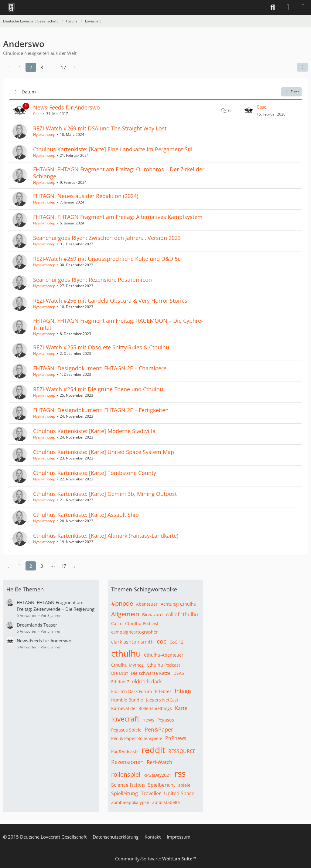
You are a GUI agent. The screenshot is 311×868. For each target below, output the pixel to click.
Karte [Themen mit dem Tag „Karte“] (181, 708)
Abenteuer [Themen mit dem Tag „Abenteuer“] (147, 604)
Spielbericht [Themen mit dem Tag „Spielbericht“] (162, 785)
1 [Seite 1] (20, 67)
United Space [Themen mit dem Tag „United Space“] (179, 793)
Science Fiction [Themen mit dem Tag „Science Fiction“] (128, 785)
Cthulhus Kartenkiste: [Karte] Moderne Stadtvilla (94, 431)
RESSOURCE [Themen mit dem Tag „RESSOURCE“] (182, 751)
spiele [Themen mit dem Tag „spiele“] (184, 785)
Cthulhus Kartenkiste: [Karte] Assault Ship (86, 515)
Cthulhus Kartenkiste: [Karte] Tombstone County (95, 473)
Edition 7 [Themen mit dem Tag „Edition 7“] (120, 682)
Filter (291, 92)
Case (37, 114)
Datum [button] (29, 92)
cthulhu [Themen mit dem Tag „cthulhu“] (126, 653)
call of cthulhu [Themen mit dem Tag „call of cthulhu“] (182, 614)
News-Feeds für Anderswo (67, 107)
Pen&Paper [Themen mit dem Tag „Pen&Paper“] (159, 729)
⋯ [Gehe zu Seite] (53, 67)
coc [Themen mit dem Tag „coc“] (162, 641)
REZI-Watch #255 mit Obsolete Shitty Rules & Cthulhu (101, 347)
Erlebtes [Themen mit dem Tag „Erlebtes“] (163, 691)
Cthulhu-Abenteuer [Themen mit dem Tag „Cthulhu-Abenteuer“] (164, 655)
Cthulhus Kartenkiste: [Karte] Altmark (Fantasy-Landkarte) (106, 536)
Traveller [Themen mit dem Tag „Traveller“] (151, 793)
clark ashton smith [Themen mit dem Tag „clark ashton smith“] (132, 642)
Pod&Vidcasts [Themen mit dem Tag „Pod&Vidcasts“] (125, 751)
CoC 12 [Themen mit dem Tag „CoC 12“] (176, 642)
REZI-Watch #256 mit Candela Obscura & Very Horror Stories (110, 301)
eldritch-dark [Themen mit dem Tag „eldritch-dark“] (147, 681)
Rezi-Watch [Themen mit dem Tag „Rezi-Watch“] (159, 762)
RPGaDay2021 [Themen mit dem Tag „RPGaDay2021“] (157, 775)
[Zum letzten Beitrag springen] (249, 110)
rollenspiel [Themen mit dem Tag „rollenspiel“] (126, 774)
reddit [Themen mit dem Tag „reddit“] (153, 750)
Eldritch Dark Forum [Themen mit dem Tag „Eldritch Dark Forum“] (132, 691)
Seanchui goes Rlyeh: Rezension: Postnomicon (92, 280)
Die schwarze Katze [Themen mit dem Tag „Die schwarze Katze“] (151, 673)
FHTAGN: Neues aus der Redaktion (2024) (86, 196)
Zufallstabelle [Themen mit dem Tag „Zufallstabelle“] (166, 802)
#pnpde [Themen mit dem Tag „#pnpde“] (122, 603)
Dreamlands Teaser (37, 625)
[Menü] (303, 8)
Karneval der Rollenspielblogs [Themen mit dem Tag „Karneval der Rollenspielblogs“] (142, 708)
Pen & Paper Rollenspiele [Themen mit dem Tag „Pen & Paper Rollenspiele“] (137, 738)
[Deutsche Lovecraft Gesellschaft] (11, 8)
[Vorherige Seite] (9, 67)
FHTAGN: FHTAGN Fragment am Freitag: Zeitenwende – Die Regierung (56, 606)
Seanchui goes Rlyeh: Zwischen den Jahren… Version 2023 (107, 238)
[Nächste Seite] (75, 67)
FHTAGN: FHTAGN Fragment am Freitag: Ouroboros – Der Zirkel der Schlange (119, 173)
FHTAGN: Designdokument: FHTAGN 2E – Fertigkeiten (101, 410)
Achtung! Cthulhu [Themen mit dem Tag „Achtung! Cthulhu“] (179, 604)
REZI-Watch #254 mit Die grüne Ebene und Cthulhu (98, 389)
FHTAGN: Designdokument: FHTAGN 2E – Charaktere (100, 368)
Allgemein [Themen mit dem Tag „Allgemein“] (125, 614)
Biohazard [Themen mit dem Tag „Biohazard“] (152, 615)
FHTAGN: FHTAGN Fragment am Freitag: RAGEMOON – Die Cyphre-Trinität (118, 324)
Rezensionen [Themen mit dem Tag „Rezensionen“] (127, 762)
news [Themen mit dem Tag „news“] (148, 720)
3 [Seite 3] (42, 67)
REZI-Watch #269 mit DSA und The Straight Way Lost (100, 128)
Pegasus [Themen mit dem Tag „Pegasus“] (166, 720)
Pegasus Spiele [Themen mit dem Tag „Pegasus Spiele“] (126, 730)
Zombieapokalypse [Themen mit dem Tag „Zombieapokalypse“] (130, 802)
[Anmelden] (288, 8)
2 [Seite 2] (31, 67)
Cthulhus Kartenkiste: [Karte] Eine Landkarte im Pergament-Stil (113, 149)
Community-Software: (156, 859)
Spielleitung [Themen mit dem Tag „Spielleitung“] (125, 793)
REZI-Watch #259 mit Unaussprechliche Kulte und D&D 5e (107, 259)
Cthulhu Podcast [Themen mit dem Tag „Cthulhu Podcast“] (163, 665)
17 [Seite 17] (63, 67)
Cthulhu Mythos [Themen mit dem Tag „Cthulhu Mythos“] (127, 665)
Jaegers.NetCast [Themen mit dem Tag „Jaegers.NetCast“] (162, 700)
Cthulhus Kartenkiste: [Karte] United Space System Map (104, 452)
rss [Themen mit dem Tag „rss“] (180, 773)
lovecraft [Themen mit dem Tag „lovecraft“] (125, 719)
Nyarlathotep (44, 135)
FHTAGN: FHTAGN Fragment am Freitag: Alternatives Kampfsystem (118, 217)
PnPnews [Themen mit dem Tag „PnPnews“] (176, 738)
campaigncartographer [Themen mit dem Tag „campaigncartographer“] (135, 632)
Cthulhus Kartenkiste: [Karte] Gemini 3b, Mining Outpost (105, 494)
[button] (302, 67)
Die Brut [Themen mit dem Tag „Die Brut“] (120, 673)
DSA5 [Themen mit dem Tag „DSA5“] (179, 673)
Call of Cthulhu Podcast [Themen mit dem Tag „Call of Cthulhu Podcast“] (135, 623)
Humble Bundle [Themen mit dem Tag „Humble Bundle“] (127, 700)
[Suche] (273, 8)
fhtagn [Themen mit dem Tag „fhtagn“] (183, 691)
